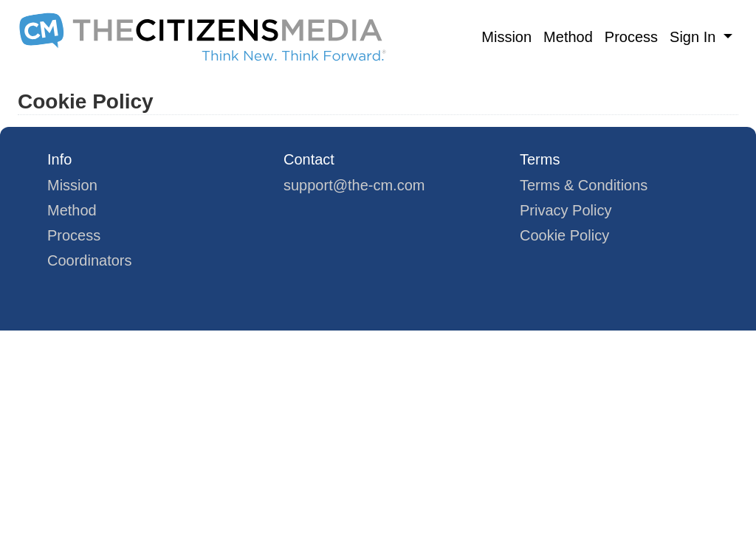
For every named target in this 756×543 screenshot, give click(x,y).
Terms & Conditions (584, 185)
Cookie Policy (564, 235)
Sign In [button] (695, 37)
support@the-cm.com (354, 185)
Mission (506, 37)
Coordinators (90, 260)
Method (568, 37)
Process (631, 37)
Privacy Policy (566, 210)
